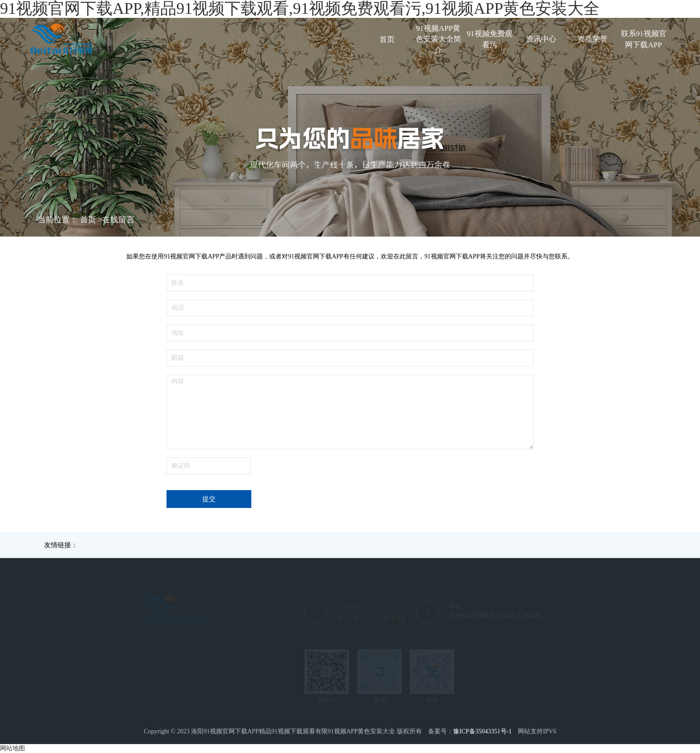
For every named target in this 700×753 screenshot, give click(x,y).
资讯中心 (541, 39)
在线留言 (118, 220)
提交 (209, 499)
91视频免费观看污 (490, 39)
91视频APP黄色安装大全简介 (438, 39)
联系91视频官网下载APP (644, 39)
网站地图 (12, 748)
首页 (387, 40)
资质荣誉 (592, 39)
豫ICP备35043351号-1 (482, 731)
